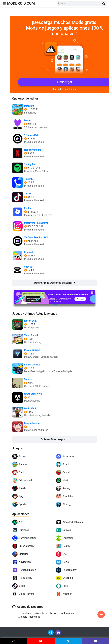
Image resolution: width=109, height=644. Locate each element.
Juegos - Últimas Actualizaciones (35, 314)
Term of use (25, 613)
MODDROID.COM (21, 3)
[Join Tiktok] (14, 641)
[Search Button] (104, 4)
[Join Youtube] (41, 641)
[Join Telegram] (51, 632)
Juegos (17, 448)
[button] (53, 304)
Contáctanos (67, 613)
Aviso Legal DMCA (46, 613)
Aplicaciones (21, 514)
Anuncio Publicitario (29, 617)
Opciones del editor (25, 98)
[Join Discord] (58, 632)
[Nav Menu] (4, 4)
